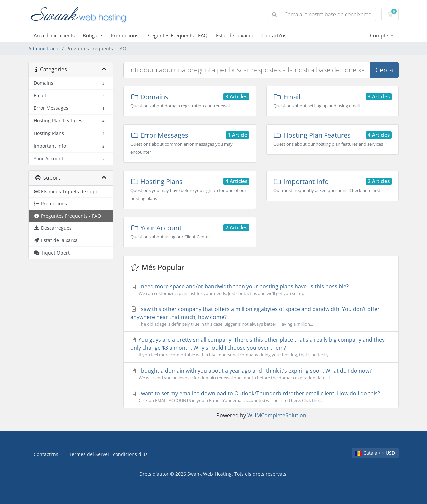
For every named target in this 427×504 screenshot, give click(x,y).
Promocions (125, 35)
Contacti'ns (274, 35)
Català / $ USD (375, 453)
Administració (44, 49)
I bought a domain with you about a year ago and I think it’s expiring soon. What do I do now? (261, 374)
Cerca (384, 70)
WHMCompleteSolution (277, 415)
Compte (380, 35)
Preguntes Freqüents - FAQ (177, 35)
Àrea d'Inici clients (54, 35)
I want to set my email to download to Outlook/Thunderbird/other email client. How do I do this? (261, 397)
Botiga (91, 35)
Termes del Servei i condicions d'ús (108, 454)
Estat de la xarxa (235, 35)
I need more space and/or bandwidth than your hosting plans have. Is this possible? (261, 290)
